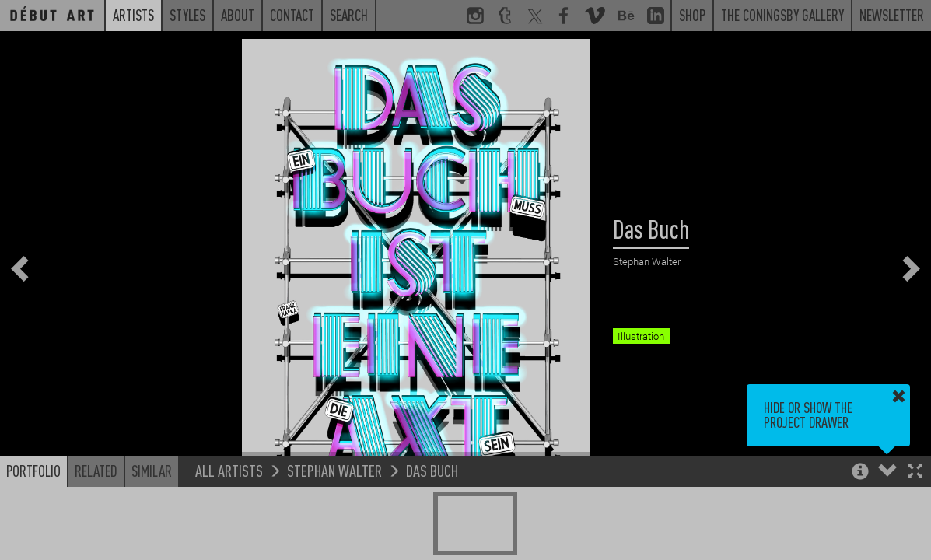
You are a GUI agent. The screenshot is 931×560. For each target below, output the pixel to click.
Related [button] (96, 471)
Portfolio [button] (33, 471)
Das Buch (432, 470)
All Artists (229, 470)
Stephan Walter (334, 470)
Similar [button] (152, 471)
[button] (915, 472)
